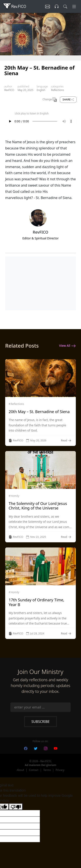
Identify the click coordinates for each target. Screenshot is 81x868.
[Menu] (74, 6)
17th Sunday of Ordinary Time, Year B (37, 602)
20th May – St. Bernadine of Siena (39, 412)
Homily (15, 496)
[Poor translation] (16, 807)
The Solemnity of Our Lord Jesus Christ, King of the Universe (38, 506)
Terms (47, 770)
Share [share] (68, 100)
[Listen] (48, 6)
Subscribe (40, 722)
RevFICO (9, 90)
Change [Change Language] (50, 100)
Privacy (60, 770)
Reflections (58, 90)
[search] (65, 6)
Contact (34, 770)
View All (67, 346)
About (20, 770)
